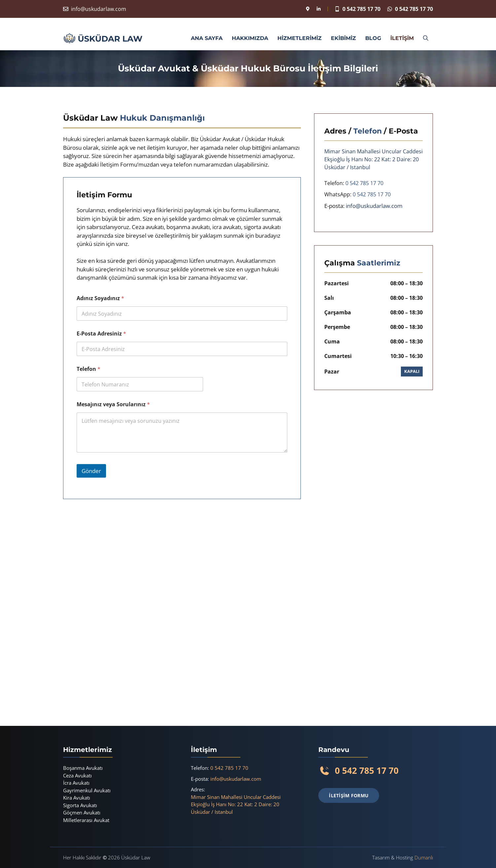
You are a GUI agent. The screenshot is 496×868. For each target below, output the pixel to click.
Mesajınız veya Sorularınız (113, 404)
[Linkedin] (319, 9)
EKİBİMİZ (343, 38)
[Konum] (308, 9)
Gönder (91, 471)
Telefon (89, 369)
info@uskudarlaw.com (99, 9)
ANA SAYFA (207, 38)
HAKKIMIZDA (250, 38)
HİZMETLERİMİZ (300, 38)
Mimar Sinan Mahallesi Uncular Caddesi (373, 151)
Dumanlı (424, 857)
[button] (426, 38)
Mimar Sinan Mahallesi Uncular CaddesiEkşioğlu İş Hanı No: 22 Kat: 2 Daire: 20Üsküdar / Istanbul (236, 804)
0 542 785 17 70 (361, 9)
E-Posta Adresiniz (101, 334)
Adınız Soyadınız (100, 298)
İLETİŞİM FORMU (349, 795)
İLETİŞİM (402, 38)
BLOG (373, 38)
